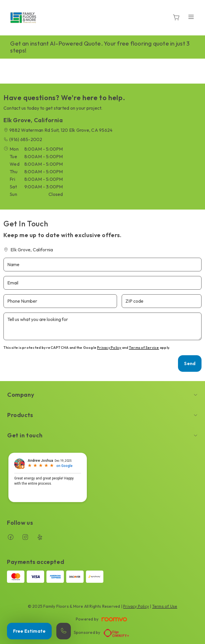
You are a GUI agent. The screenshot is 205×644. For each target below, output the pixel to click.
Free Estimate (29, 631)
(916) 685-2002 (26, 139)
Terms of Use (165, 606)
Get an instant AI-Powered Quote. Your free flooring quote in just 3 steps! (100, 47)
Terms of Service (144, 348)
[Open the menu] (191, 17)
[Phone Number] (60, 301)
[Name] (102, 265)
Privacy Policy (109, 348)
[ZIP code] (162, 301)
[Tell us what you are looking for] (102, 326)
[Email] (102, 283)
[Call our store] (64, 631)
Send (190, 363)
